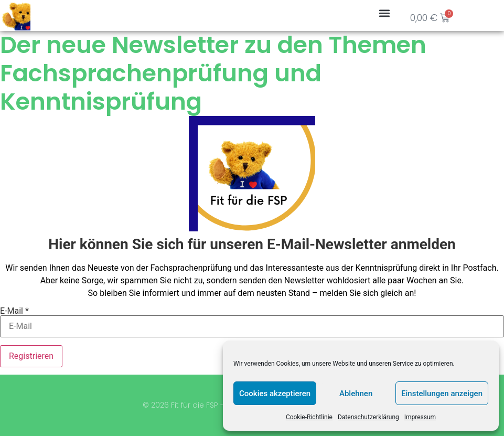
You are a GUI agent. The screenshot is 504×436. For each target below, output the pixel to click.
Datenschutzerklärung (368, 417)
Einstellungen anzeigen (442, 394)
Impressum (420, 417)
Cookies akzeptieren (275, 394)
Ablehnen (356, 394)
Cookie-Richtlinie (309, 417)
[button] (384, 13)
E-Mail (14, 311)
